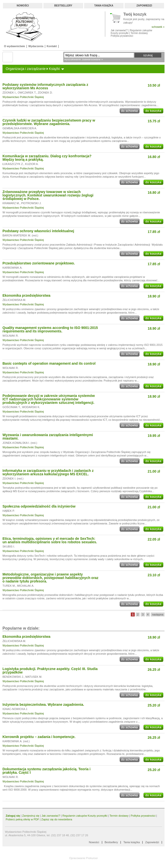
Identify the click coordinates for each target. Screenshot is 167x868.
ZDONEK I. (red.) (13, 479)
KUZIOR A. (32, 164)
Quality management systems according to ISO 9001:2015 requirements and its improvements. (50, 329)
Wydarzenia (36, 46)
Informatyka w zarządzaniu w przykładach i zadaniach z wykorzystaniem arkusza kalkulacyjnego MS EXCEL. (48, 472)
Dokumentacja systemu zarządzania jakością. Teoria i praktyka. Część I (47, 771)
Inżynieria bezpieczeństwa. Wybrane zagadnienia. (43, 705)
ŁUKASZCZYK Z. (13, 164)
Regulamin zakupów (141, 30)
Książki (54, 69)
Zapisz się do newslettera (57, 819)
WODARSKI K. (31, 407)
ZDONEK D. (45, 93)
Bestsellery (63, 6)
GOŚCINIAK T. (12, 407)
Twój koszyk (135, 15)
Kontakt (52, 46)
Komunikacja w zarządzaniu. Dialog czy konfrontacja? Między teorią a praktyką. (47, 158)
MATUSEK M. (34, 677)
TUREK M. (9, 586)
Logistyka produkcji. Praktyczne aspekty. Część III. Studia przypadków (50, 671)
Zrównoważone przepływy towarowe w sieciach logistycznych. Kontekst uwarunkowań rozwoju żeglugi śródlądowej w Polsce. (48, 195)
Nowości (23, 6)
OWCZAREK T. (27, 93)
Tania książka (104, 6)
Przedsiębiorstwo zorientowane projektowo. (39, 263)
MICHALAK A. (26, 586)
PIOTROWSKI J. (31, 203)
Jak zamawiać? (119, 30)
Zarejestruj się (31, 816)
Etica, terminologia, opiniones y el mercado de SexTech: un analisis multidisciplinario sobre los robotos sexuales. (50, 540)
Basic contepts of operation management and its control (49, 363)
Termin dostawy (139, 33)
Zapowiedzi (144, 6)
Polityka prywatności (122, 36)
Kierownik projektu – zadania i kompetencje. (39, 737)
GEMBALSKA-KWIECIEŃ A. (20, 128)
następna (158, 614)
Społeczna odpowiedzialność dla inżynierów (39, 506)
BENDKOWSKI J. (13, 677)
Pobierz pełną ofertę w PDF (22, 819)
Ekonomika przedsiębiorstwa (26, 295)
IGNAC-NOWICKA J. (15, 709)
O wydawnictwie (15, 46)
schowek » (158, 27)
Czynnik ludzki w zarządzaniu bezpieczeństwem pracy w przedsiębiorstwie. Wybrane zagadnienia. (49, 122)
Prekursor (92, 858)
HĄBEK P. (9, 511)
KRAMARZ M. (11, 203)
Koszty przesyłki (120, 33)
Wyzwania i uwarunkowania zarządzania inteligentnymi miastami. (48, 437)
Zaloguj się (13, 816)
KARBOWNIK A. (12, 268)
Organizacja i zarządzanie (26, 69)
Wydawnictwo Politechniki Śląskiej (23, 97)
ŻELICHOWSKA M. (14, 300)
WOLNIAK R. (11, 336)
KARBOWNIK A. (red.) (16, 741)
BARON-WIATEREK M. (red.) (20, 235)
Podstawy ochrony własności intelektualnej (38, 231)
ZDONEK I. (9, 93)
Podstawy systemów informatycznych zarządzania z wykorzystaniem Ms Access (45, 86)
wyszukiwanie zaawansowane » (83, 59)
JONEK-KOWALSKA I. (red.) (20, 443)
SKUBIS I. (9, 547)
